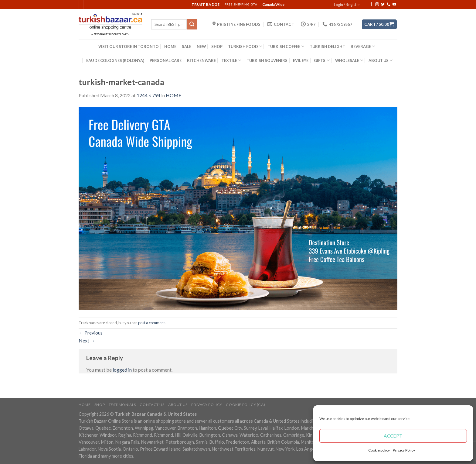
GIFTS (322, 60)
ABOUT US (381, 60)
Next (87, 340)
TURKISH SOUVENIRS (267, 60)
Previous (91, 333)
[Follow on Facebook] (371, 5)
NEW (201, 46)
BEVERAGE (363, 46)
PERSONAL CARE (166, 60)
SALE (187, 46)
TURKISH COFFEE (286, 46)
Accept (393, 436)
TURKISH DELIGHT (327, 46)
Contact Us (152, 405)
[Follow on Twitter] (383, 5)
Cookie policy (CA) (245, 405)
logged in (122, 370)
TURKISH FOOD (245, 46)
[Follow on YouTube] (394, 5)
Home (85, 405)
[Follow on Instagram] (377, 5)
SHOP (217, 46)
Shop (100, 405)
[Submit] (192, 24)
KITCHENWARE (201, 60)
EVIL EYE (301, 60)
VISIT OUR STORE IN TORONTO (129, 46)
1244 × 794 (148, 95)
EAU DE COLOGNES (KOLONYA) (115, 60)
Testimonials (122, 405)
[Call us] (389, 5)
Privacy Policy (404, 450)
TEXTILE (231, 60)
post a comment (151, 323)
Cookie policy (379, 450)
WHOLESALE (349, 60)
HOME (170, 46)
